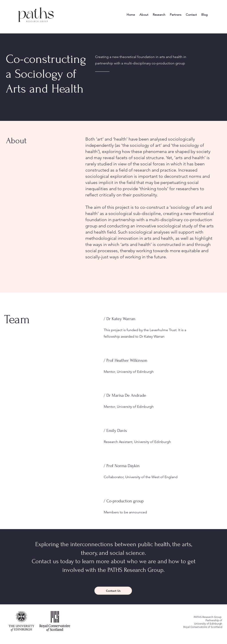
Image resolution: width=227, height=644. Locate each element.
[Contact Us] (113, 591)
